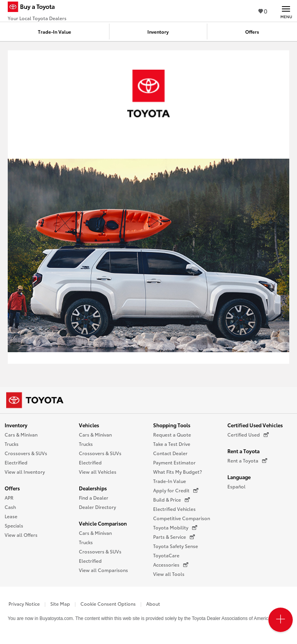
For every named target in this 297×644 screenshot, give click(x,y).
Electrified (16, 462)
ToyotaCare (166, 555)
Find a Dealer (94, 498)
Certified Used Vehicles (255, 425)
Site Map (60, 604)
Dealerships (93, 488)
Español (236, 486)
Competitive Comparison (182, 518)
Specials (14, 525)
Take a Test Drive (172, 444)
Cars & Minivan (21, 434)
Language (239, 477)
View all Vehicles (98, 472)
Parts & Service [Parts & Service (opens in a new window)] (174, 537)
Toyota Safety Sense (176, 546)
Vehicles (89, 425)
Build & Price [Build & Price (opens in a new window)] (172, 500)
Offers (12, 488)
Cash (10, 507)
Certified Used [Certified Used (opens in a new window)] (248, 435)
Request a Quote (172, 434)
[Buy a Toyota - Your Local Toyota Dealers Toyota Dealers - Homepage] (37, 8)
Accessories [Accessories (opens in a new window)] (171, 565)
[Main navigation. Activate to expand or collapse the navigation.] (286, 11)
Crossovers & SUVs (26, 453)
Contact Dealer (170, 453)
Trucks (12, 444)
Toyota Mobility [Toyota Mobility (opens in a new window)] (175, 528)
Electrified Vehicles (174, 509)
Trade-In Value (170, 481)
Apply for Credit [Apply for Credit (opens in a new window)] (176, 490)
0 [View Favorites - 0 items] (263, 11)
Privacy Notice (24, 604)
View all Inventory (25, 472)
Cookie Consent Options (108, 604)
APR (9, 498)
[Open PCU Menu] (281, 620)
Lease (11, 516)
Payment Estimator (174, 462)
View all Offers (21, 535)
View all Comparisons (103, 570)
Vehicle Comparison (103, 523)
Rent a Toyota (243, 451)
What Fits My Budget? (178, 472)
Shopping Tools (172, 425)
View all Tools (169, 574)
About (153, 604)
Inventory (16, 425)
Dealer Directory (97, 507)
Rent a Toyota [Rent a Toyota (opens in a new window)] (247, 461)
